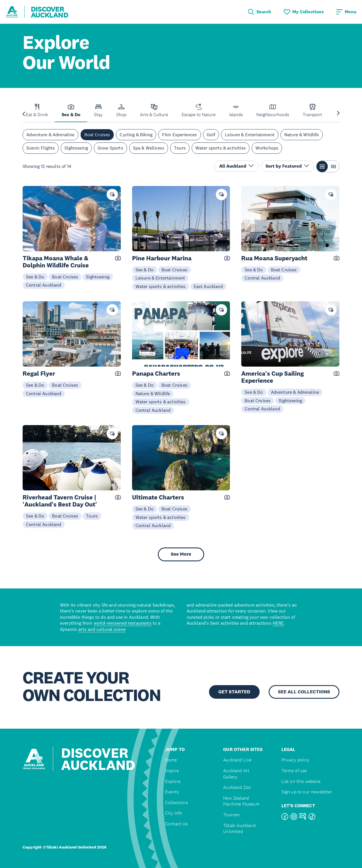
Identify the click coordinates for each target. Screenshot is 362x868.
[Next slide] (338, 113)
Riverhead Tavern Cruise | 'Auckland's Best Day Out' (60, 501)
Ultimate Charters (158, 497)
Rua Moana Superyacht (274, 258)
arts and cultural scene (102, 629)
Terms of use (294, 771)
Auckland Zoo (237, 787)
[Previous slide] (24, 113)
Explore (173, 781)
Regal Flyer (39, 374)
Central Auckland (44, 285)
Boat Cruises (97, 135)
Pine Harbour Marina (162, 258)
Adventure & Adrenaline (50, 135)
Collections (176, 803)
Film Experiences (180, 135)
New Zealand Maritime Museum (241, 801)
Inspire (172, 771)
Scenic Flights (41, 148)
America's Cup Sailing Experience (272, 377)
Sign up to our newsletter (307, 792)
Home (171, 760)
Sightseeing (76, 148)
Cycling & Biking (136, 135)
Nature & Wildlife (302, 135)
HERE (278, 623)
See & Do (35, 277)
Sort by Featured (287, 166)
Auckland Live (237, 760)
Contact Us (176, 824)
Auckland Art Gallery (236, 774)
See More (181, 554)
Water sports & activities (221, 148)
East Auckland (208, 286)
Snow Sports (110, 148)
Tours (180, 148)
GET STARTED (234, 692)
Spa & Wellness (149, 148)
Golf (211, 135)
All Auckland (236, 166)
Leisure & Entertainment (250, 135)
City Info (174, 813)
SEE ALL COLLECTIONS (304, 692)
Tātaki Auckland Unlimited (239, 829)
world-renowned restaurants (123, 623)
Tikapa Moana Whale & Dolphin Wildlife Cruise (56, 262)
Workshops (267, 148)
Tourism (231, 815)
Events (172, 792)
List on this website (301, 781)
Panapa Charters (156, 374)
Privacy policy (295, 760)
